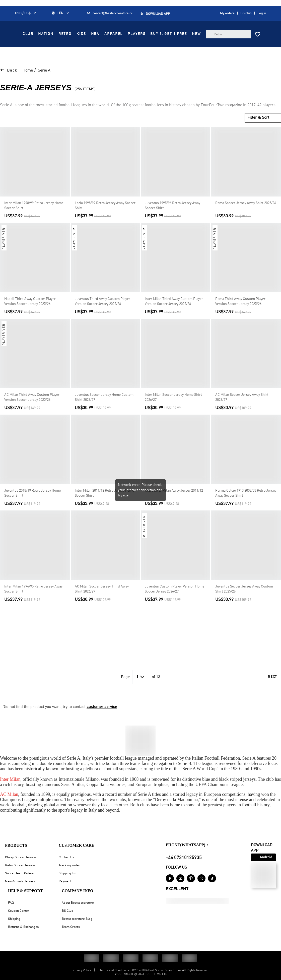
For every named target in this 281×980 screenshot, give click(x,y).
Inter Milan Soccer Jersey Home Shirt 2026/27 (173, 409)
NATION (132, 34)
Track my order (69, 865)
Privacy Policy (82, 970)
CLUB (114, 34)
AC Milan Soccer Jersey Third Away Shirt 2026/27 (102, 601)
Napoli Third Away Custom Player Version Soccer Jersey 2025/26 (30, 313)
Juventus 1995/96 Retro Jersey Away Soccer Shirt (172, 217)
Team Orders (71, 927)
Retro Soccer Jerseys (20, 865)
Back (12, 82)
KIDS (167, 34)
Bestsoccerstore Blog (77, 919)
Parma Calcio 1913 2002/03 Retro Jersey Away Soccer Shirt (246, 505)
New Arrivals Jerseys (20, 881)
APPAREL (118, 45)
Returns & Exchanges (23, 927)
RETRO (151, 34)
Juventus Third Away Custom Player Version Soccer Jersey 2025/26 (102, 313)
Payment (65, 881)
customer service (102, 719)
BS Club (67, 911)
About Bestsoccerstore (78, 903)
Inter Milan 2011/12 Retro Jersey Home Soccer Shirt (104, 505)
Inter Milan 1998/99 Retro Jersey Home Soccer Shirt (34, 217)
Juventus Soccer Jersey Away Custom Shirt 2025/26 (244, 601)
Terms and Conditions (114, 970)
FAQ (11, 903)
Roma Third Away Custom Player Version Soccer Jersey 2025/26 (240, 313)
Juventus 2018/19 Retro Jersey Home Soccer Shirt (32, 505)
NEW (113, 56)
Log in (262, 13)
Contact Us (66, 857)
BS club (246, 13)
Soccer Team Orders (19, 873)
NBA (181, 34)
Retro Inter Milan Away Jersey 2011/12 (174, 502)
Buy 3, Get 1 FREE (173, 45)
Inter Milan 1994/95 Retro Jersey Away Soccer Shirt (33, 601)
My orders (227, 13)
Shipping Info (68, 873)
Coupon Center (19, 911)
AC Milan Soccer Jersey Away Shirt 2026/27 (242, 409)
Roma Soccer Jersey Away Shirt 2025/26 (246, 215)
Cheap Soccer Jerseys (21, 857)
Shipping (14, 919)
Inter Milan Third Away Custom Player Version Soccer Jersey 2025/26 (174, 313)
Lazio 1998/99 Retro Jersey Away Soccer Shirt (105, 217)
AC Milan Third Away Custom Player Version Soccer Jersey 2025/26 (32, 409)
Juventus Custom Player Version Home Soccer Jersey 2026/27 (174, 601)
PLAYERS (141, 45)
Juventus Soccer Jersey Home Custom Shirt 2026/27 (104, 409)
